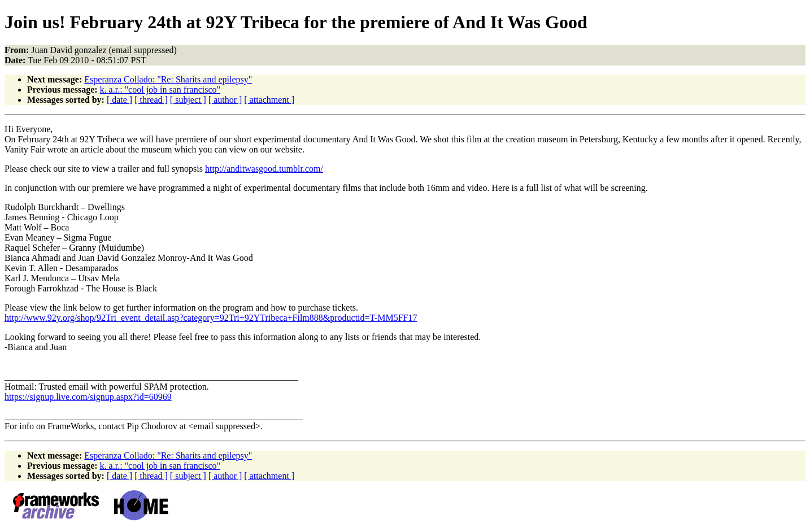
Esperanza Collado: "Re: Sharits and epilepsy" (168, 79)
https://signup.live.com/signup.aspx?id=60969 (88, 397)
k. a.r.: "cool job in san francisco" (160, 90)
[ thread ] (151, 100)
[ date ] (119, 100)
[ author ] (225, 100)
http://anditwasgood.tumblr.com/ (264, 169)
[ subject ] (188, 100)
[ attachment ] (269, 100)
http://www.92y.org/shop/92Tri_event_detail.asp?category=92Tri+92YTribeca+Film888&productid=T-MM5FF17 (211, 318)
